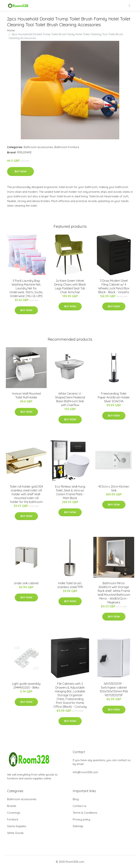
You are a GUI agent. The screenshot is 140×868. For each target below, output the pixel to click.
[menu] (130, 5)
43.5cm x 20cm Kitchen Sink (114, 488)
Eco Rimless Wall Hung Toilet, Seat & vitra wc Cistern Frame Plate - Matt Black (70, 492)
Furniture (13, 819)
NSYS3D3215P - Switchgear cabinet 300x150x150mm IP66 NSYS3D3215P (114, 689)
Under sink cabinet (26, 583)
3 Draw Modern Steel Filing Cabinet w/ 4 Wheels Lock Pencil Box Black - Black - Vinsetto (114, 286)
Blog (76, 799)
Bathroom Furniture (67, 147)
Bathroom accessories (38, 147)
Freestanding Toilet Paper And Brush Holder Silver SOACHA (114, 397)
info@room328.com (85, 772)
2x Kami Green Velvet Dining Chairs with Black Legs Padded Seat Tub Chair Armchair (70, 286)
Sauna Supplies (17, 826)
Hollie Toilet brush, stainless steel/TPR (70, 585)
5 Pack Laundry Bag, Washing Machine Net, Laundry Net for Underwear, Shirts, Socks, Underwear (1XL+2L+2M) (26, 288)
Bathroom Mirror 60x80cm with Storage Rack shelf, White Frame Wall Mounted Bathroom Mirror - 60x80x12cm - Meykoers (114, 593)
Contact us (80, 806)
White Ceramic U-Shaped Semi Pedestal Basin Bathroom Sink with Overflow (70, 399)
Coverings (14, 813)
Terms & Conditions (85, 813)
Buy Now (21, 171)
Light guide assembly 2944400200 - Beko (26, 686)
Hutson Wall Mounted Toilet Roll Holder (26, 395)
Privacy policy (81, 819)
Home (11, 30)
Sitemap (78, 826)
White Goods (15, 833)
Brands (12, 806)
